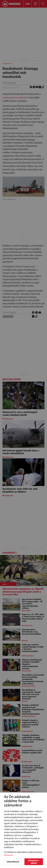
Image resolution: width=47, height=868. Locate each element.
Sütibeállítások (13, 862)
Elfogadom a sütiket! (34, 862)
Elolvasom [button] (9, 855)
